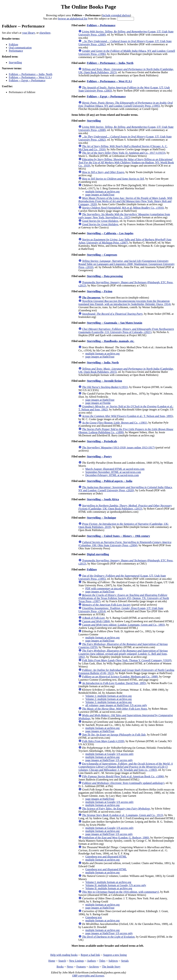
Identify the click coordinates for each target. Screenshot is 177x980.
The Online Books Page (88, 7)
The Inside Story (111, 967)
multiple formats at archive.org (103, 191)
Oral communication (20, 48)
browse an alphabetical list (73, 19)
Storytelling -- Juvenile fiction (104, 381)
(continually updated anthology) (123, 783)
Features (81, 967)
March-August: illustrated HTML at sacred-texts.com (115, 469)
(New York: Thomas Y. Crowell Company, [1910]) (127, 660)
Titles (102, 961)
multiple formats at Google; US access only (110, 754)
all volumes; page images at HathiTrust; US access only (116, 705)
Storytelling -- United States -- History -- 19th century (118, 536)
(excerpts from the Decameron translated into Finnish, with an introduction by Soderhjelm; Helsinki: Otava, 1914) (125, 303)
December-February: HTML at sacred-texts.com (112, 475)
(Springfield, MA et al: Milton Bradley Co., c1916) (123, 208)
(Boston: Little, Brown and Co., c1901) (115, 423)
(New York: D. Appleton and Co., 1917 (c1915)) (124, 153)
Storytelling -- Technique (102, 518)
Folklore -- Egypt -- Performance (27, 80)
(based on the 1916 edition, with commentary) (120, 892)
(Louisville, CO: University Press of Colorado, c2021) (126, 331)
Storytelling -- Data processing (105, 276)
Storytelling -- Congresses (102, 255)
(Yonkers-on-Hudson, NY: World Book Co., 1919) (126, 162)
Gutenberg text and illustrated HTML (106, 857)
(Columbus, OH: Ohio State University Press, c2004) (125, 544)
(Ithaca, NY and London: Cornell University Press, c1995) (126, 104)
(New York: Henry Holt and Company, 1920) (125, 201)
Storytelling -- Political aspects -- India (110, 481)
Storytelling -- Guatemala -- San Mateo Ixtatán (115, 323)
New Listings (77, 961)
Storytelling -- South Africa (103, 499)
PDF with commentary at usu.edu (104, 588)
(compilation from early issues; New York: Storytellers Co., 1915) (124, 216)
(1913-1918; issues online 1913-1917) (118, 448)
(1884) (96, 621)
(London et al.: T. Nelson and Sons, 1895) (128, 416)
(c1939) (103, 741)
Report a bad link (90, 955)
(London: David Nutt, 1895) (114, 683)
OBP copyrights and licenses (88, 976)
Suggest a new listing (115, 955)
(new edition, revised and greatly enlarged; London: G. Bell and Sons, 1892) (123, 654)
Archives (94, 967)
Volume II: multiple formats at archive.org (109, 888)
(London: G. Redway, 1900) (116, 838)
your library (29, 33)
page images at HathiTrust (100, 195)
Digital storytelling (98, 554)
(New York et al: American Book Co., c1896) (123, 776)
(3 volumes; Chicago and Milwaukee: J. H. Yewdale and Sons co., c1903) (126, 767)
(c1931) (105, 387)
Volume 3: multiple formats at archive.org (109, 702)
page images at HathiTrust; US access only (109, 760)
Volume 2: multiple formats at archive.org (109, 699)
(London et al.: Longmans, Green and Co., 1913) (123, 815)
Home (52, 961)
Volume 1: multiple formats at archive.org (109, 696)
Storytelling (15, 62)
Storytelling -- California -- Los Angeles (110, 233)
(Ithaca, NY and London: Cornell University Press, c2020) (125, 489)
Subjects (113, 961)
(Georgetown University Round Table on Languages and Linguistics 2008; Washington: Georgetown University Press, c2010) (127, 264)
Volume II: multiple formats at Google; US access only (116, 885)
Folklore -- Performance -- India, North (31, 74)
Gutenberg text (94, 917)
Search (62, 961)
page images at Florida (98, 403)
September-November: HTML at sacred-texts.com (113, 472)
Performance (16, 51)
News (70, 967)
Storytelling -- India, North (103, 363)
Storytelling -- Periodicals (102, 441)
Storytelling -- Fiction (100, 291)
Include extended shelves (116, 15)
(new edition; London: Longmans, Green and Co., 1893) (124, 625)
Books (60, 967)
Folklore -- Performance (101, 25)
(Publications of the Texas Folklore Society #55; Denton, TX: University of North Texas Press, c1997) (124, 598)
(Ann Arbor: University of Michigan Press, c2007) (125, 241)
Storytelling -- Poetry (99, 456)
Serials (125, 961)
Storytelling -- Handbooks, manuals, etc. (111, 341)
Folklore (13, 44)
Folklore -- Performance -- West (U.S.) (30, 77)
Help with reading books (64, 955)
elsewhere (45, 33)
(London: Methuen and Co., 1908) (120, 677)
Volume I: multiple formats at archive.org (108, 882)
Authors (91, 961)
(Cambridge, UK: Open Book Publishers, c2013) (125, 507)
